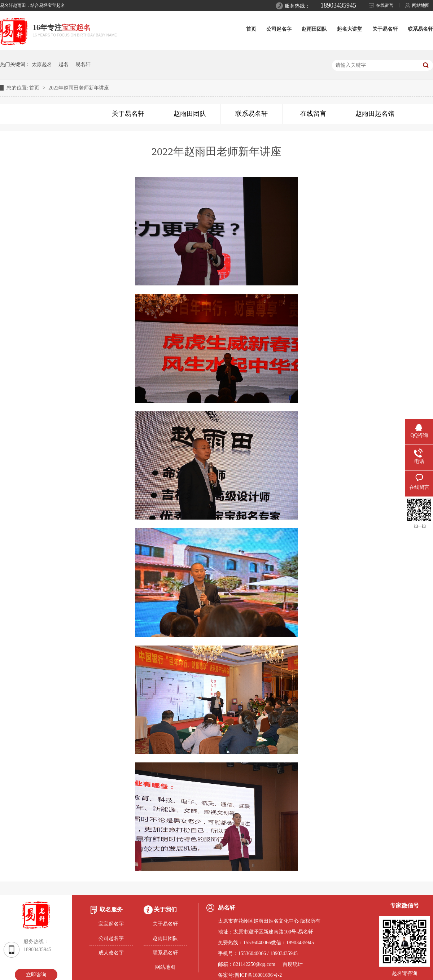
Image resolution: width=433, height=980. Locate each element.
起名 (64, 64)
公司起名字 (279, 29)
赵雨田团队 (314, 29)
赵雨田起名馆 (375, 114)
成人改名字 (111, 953)
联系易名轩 (420, 29)
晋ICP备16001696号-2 (258, 975)
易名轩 (83, 64)
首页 (251, 29)
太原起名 (42, 64)
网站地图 (421, 5)
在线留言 (385, 5)
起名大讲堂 (350, 29)
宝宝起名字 (111, 924)
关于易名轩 (385, 29)
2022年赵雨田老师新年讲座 (79, 88)
